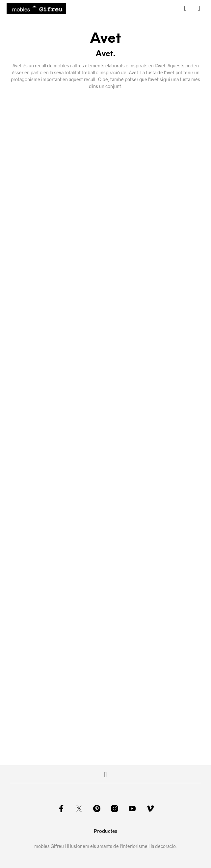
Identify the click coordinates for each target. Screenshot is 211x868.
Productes (105, 831)
